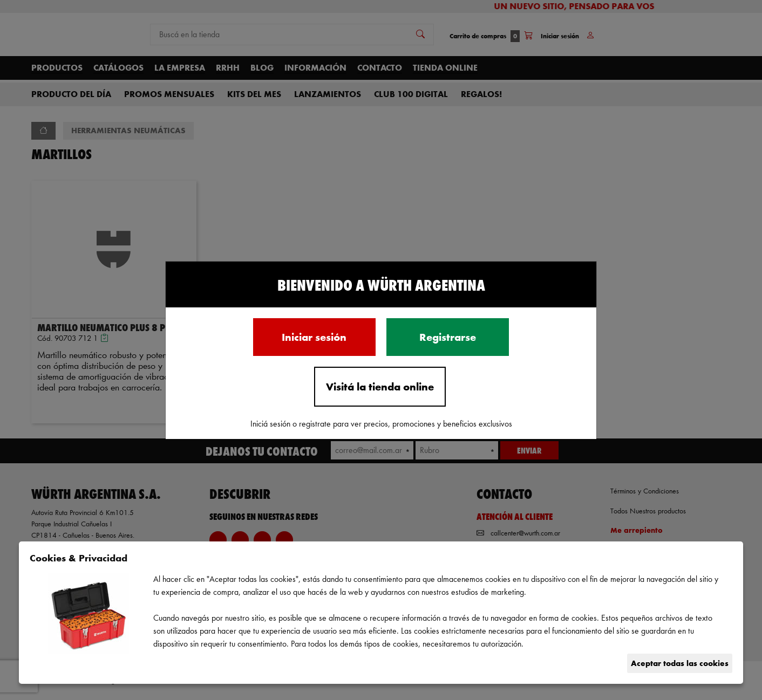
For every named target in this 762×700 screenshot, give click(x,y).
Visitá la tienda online (380, 387)
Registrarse (448, 337)
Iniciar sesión (314, 337)
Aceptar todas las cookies (680, 663)
